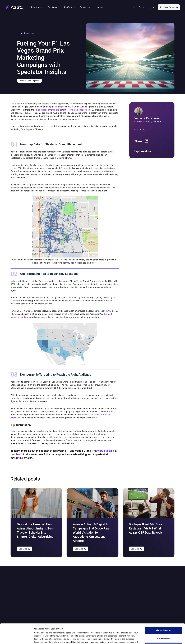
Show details (135, 639)
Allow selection (163, 619)
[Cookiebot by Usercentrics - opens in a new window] (17, 639)
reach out (16, 454)
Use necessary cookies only (164, 627)
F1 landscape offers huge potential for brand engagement (63, 110)
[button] (151, 7)
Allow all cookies (164, 610)
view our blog (106, 451)
